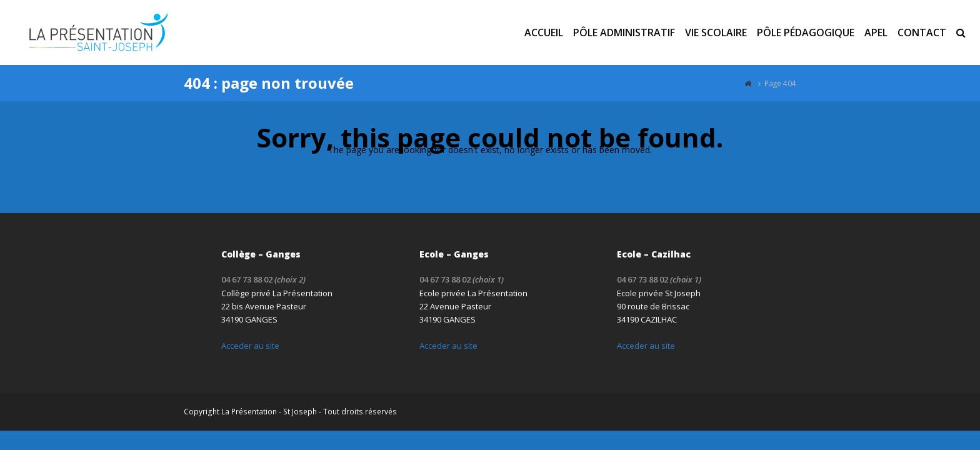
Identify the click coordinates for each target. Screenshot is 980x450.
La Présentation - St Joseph (269, 412)
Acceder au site (250, 346)
